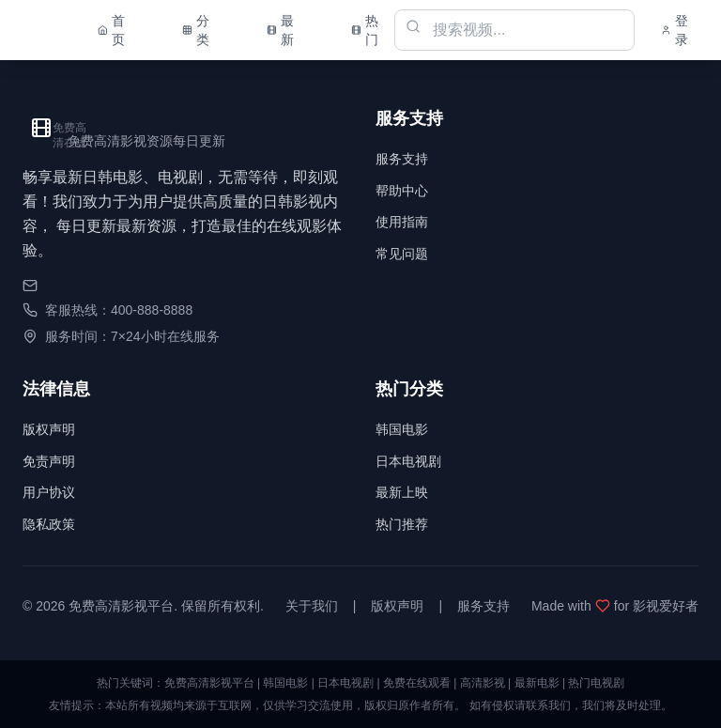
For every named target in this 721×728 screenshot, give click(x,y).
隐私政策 (49, 524)
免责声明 (49, 461)
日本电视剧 (408, 461)
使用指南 (402, 222)
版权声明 (49, 429)
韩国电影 (402, 429)
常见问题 (402, 254)
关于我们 (312, 606)
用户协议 (49, 492)
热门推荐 (402, 524)
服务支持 (402, 159)
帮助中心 (402, 191)
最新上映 (402, 492)
